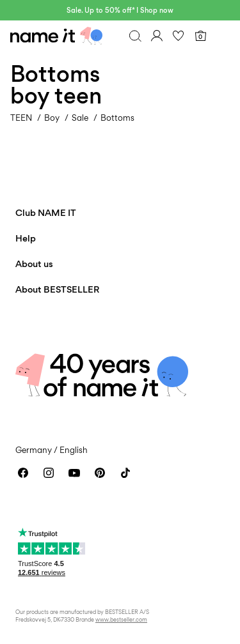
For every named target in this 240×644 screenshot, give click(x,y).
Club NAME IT (46, 212)
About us (34, 264)
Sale (80, 118)
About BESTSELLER (57, 289)
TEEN (21, 118)
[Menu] (222, 36)
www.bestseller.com (121, 619)
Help (26, 238)
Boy (52, 118)
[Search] (135, 36)
